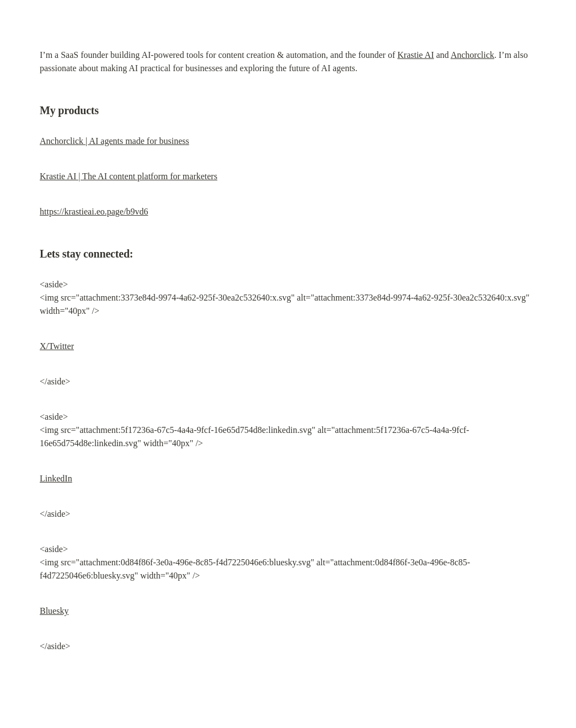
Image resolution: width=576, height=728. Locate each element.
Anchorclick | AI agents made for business (114, 141)
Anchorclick (473, 55)
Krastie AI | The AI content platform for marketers (129, 176)
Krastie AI (415, 55)
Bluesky (54, 611)
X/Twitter (57, 346)
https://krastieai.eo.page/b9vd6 (94, 212)
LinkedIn (56, 478)
